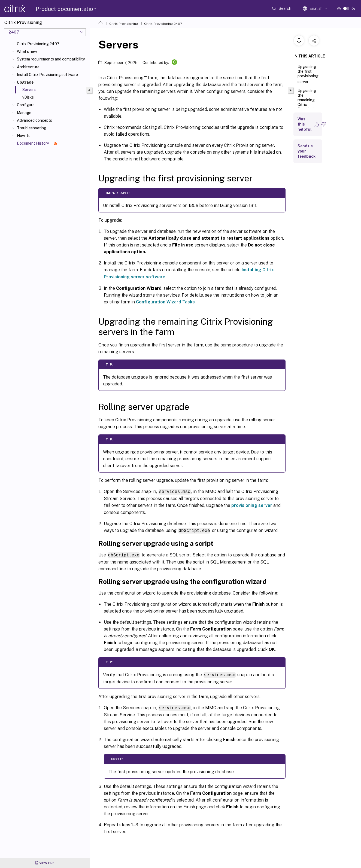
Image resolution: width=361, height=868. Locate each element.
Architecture (28, 67)
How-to (24, 136)
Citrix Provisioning (124, 24)
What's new (27, 51)
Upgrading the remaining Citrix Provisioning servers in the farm (308, 105)
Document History (37, 143)
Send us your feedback (307, 151)
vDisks (28, 97)
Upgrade (25, 82)
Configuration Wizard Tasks (165, 302)
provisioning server (252, 505)
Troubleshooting (32, 128)
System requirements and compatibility (51, 59)
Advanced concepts (34, 120)
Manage (24, 113)
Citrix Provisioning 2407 (38, 44)
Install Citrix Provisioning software (47, 75)
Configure (26, 105)
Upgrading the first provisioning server (308, 74)
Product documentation (66, 9)
